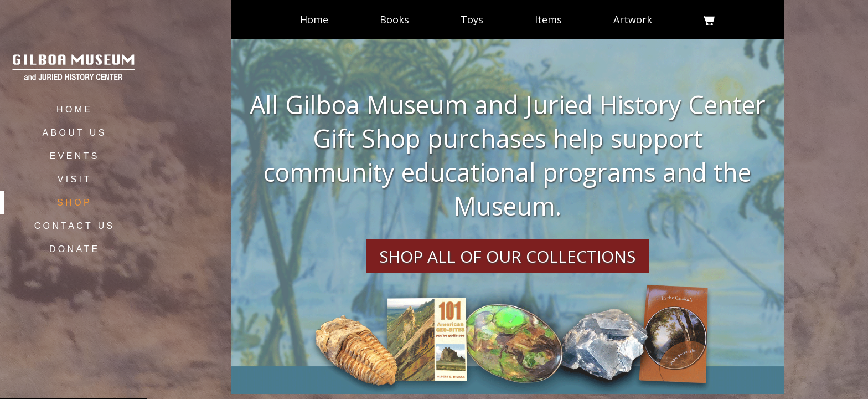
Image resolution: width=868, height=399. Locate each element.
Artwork (633, 19)
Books (394, 19)
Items (548, 19)
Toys (472, 19)
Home (314, 19)
